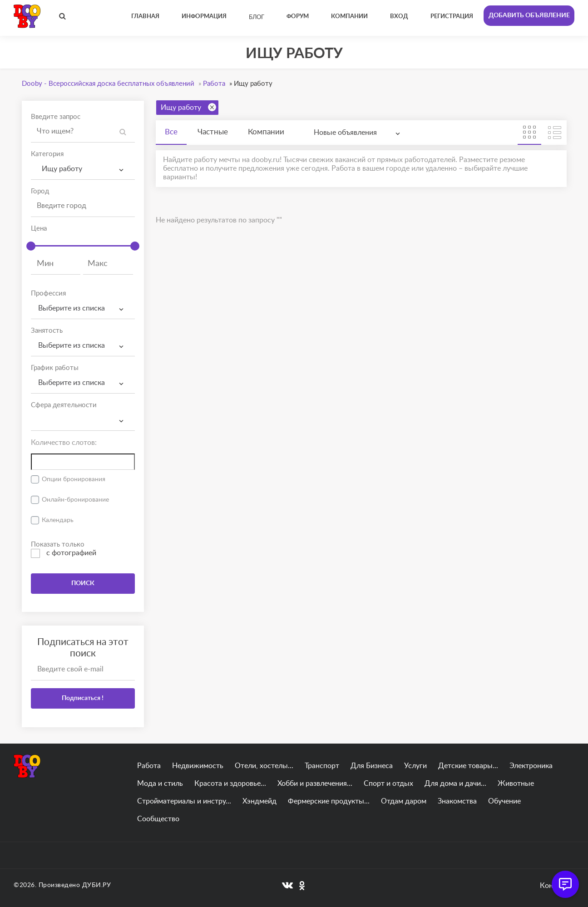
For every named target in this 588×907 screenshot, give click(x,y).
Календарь (58, 520)
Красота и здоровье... (230, 784)
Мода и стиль (160, 784)
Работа (149, 766)
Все (171, 132)
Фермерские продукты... (329, 801)
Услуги (415, 766)
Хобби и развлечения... (315, 784)
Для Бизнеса (372, 766)
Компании (266, 132)
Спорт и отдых (388, 784)
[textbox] (83, 413)
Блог (257, 17)
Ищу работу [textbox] (60, 169)
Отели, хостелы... (264, 766)
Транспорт (322, 766)
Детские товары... (468, 766)
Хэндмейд (259, 801)
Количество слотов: (64, 443)
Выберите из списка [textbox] (72, 308)
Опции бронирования (74, 479)
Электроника (531, 766)
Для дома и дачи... (455, 784)
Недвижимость (198, 766)
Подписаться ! (83, 698)
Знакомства (457, 801)
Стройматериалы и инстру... (184, 801)
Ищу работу (188, 107)
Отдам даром (404, 801)
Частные (213, 132)
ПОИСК (83, 583)
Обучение (504, 801)
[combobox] (83, 169)
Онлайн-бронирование (75, 500)
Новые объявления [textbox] (345, 133)
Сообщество (158, 819)
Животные (516, 784)
